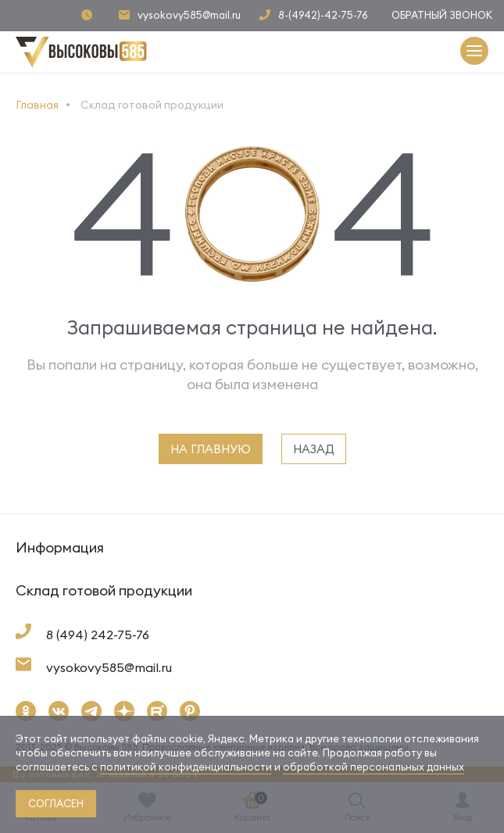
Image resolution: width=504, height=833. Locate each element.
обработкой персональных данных (374, 767)
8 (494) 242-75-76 (98, 635)
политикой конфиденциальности (186, 767)
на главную (211, 449)
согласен (56, 803)
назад (314, 449)
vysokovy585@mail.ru (189, 15)
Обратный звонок (442, 15)
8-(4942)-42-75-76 (323, 15)
